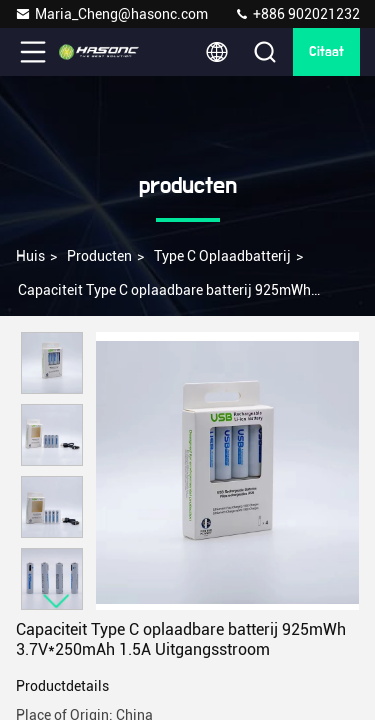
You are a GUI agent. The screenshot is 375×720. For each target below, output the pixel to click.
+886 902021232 (297, 14)
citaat (326, 52)
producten (99, 256)
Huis (30, 256)
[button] (57, 601)
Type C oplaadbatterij (222, 256)
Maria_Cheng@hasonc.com (111, 14)
